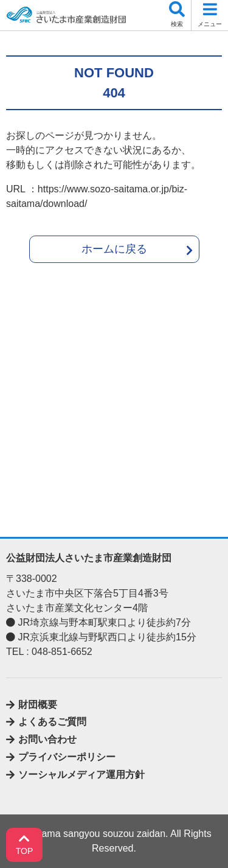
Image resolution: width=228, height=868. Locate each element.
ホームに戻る (114, 249)
